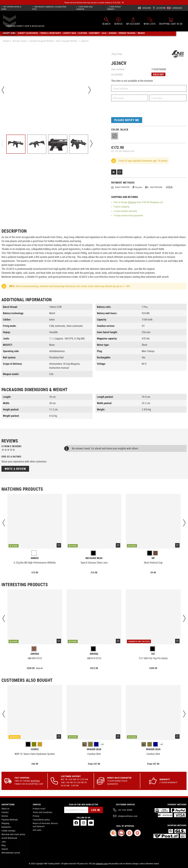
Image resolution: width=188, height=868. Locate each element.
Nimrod (35, 558)
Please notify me (127, 120)
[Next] (89, 90)
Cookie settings (8, 831)
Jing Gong (117, 54)
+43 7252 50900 (125, 810)
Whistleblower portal (11, 853)
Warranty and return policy (13, 834)
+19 (102, 744)
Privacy (36, 816)
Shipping (132, 202)
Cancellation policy (41, 820)
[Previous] (3, 90)
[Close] (123, 3)
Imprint (5, 849)
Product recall (39, 809)
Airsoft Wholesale (9, 838)
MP (153, 558)
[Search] (106, 22)
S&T (153, 654)
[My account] (133, 22)
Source (35, 749)
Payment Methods (10, 820)
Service (5, 816)
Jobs (4, 842)
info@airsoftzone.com (128, 816)
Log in (96, 810)
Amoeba (35, 654)
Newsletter (6, 827)
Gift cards (37, 830)
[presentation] (134, 110)
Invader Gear (94, 749)
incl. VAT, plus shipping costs (123, 151)
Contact (5, 812)
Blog (4, 845)
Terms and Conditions (43, 812)
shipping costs (102, 864)
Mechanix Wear (94, 558)
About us (5, 809)
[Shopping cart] (171, 22)
